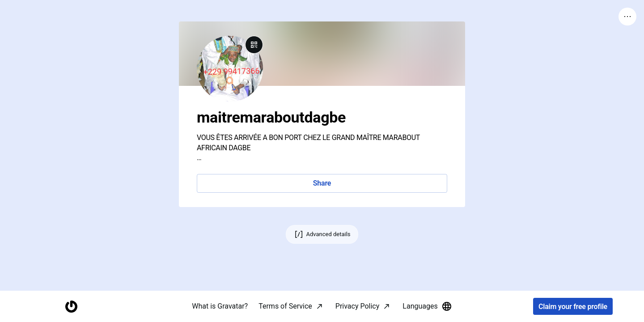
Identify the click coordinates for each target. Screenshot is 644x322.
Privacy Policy (358, 306)
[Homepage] (71, 307)
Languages (427, 306)
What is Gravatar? (220, 306)
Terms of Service (285, 306)
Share (322, 183)
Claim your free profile (573, 307)
